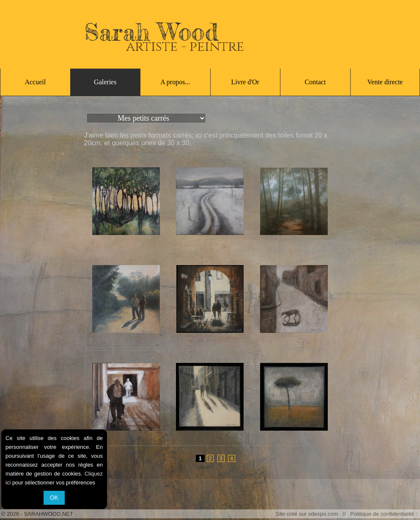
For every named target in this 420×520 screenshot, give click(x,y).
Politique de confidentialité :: (383, 514)
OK (54, 498)
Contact (315, 82)
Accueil (35, 82)
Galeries (105, 82)
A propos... (175, 82)
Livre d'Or (245, 82)
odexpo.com (324, 514)
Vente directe (385, 82)
